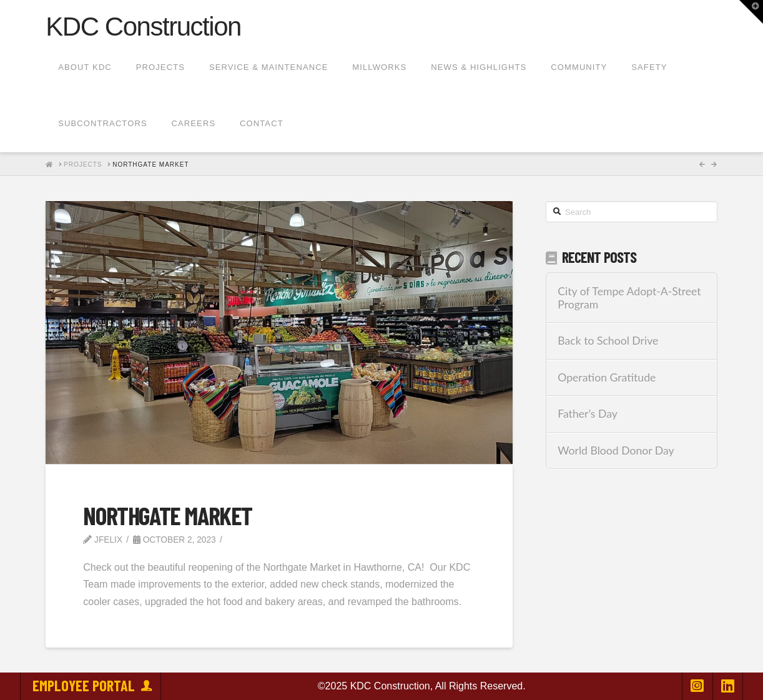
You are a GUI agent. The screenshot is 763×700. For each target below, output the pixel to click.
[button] (751, 12)
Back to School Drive (608, 341)
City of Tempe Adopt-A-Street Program (629, 298)
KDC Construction (143, 27)
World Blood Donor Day (616, 451)
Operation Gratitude (607, 377)
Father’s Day (588, 414)
